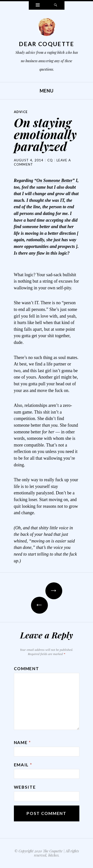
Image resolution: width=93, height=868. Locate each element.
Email (23, 765)
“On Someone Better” (54, 180)
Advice (21, 112)
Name (22, 742)
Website (25, 787)
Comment (27, 669)
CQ (50, 160)
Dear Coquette (47, 44)
